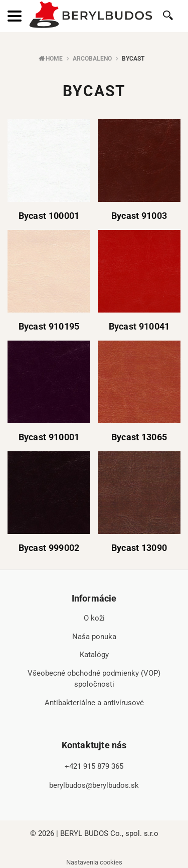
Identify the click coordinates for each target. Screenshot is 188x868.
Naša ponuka (94, 637)
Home (54, 59)
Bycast (133, 59)
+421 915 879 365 (94, 766)
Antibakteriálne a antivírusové (94, 703)
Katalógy (94, 655)
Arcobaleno (92, 59)
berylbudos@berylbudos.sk (94, 785)
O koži (94, 618)
